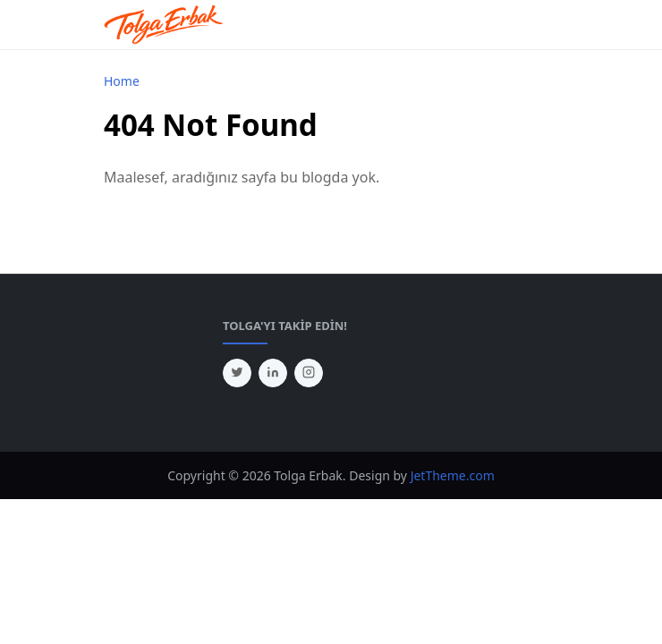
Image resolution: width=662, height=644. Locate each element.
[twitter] (237, 373)
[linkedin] (273, 373)
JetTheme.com (453, 475)
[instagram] (309, 373)
